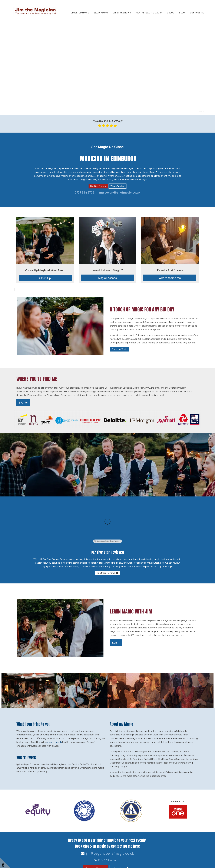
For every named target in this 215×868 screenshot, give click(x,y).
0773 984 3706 (84, 192)
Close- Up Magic (80, 13)
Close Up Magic (119, 349)
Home (199, 850)
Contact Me (197, 13)
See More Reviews (107, 539)
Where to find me (170, 278)
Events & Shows (122, 13)
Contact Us (186, 850)
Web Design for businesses (24, 863)
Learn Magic (101, 13)
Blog (182, 13)
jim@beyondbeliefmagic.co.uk (119, 192)
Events (23, 402)
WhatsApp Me (118, 186)
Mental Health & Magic (149, 13)
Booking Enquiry (98, 186)
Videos (170, 13)
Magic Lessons (107, 278)
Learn (116, 608)
